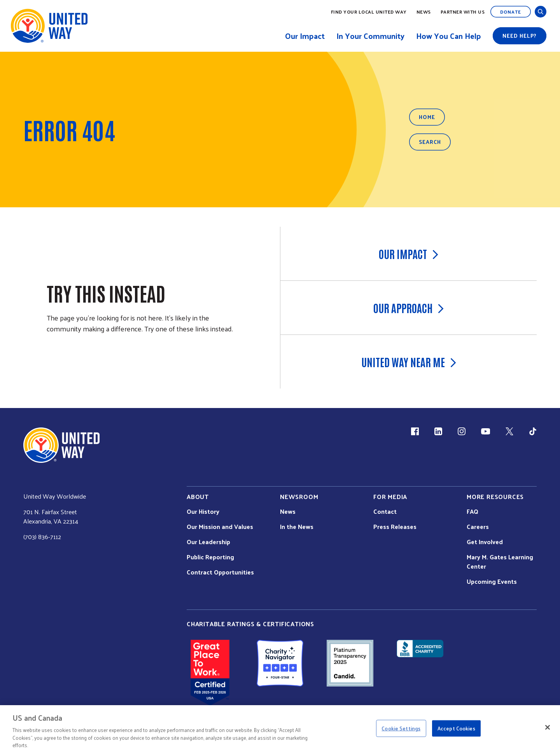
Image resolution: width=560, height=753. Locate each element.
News (424, 12)
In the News (297, 527)
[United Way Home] (49, 26)
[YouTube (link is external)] (486, 431)
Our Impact (409, 254)
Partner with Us (463, 12)
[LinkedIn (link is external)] (438, 431)
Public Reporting (210, 557)
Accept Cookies (456, 728)
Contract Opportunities (220, 572)
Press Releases (395, 527)
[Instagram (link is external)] (462, 431)
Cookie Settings (401, 728)
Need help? (520, 36)
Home (427, 117)
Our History (203, 511)
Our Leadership (208, 542)
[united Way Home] (61, 445)
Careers (478, 527)
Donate (511, 12)
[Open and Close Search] (541, 12)
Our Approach (409, 308)
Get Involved (485, 542)
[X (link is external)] (509, 431)
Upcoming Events (492, 581)
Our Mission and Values (220, 527)
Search (430, 142)
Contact (385, 511)
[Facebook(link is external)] (415, 431)
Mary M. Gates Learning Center (500, 562)
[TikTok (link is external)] (533, 431)
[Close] (548, 727)
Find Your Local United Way (369, 12)
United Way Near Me (409, 362)
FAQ (472, 511)
